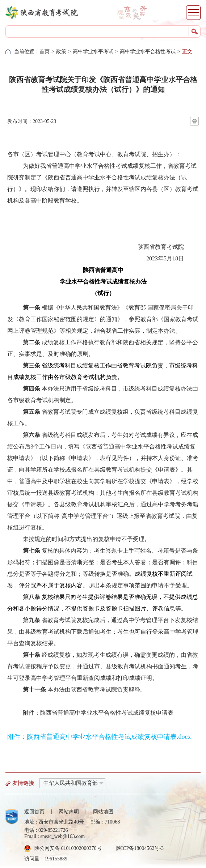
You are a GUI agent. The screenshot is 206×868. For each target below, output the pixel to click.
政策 (61, 52)
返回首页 (34, 812)
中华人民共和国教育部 (71, 783)
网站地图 (103, 812)
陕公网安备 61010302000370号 (68, 848)
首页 (45, 52)
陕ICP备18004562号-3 (140, 848)
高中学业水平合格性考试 (148, 52)
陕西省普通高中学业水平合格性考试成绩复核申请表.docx (109, 737)
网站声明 (69, 812)
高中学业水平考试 (93, 52)
